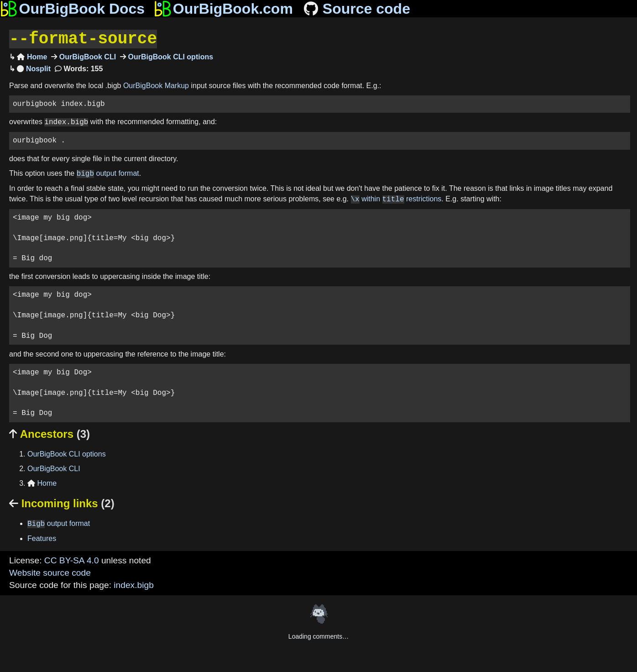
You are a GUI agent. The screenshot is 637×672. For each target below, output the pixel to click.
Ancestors (50, 433)
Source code (356, 9)
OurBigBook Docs (72, 9)
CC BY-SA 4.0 (72, 559)
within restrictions (396, 198)
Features (42, 538)
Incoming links (62, 502)
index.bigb (133, 584)
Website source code (50, 572)
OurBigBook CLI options (170, 56)
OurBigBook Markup (156, 85)
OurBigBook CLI (86, 56)
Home (32, 56)
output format (108, 173)
